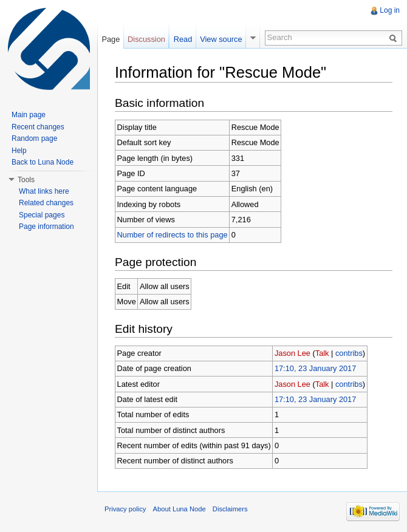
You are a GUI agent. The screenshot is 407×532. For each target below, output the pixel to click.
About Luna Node (180, 509)
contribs (349, 353)
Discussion (146, 39)
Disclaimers (230, 509)
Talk (322, 353)
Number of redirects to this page (173, 235)
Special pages (42, 215)
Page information (46, 227)
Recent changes (38, 127)
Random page (34, 138)
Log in (390, 10)
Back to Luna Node (43, 162)
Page (111, 39)
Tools (26, 180)
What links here (44, 191)
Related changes (46, 203)
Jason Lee (292, 353)
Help (19, 151)
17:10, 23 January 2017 (315, 368)
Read (183, 39)
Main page (29, 115)
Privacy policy (125, 509)
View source (221, 39)
